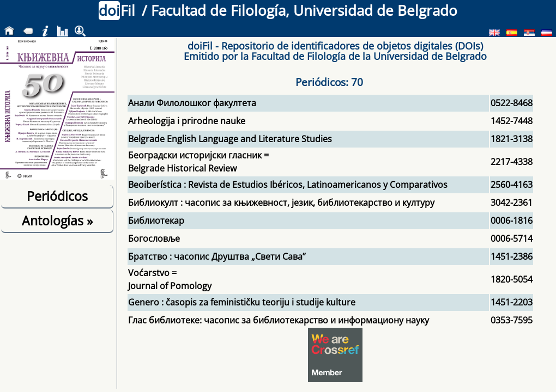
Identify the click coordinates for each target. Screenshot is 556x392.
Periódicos (57, 196)
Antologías (57, 220)
